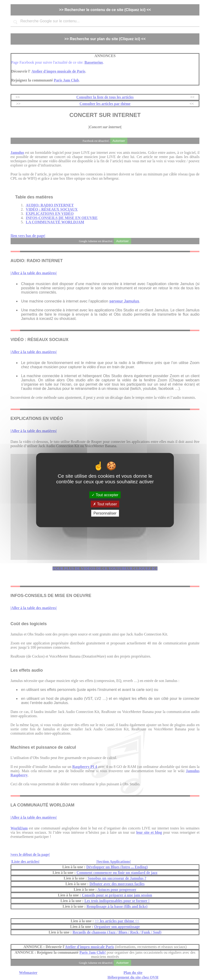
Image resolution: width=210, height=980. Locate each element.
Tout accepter (105, 495)
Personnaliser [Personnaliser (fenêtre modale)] (105, 513)
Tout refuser (105, 504)
